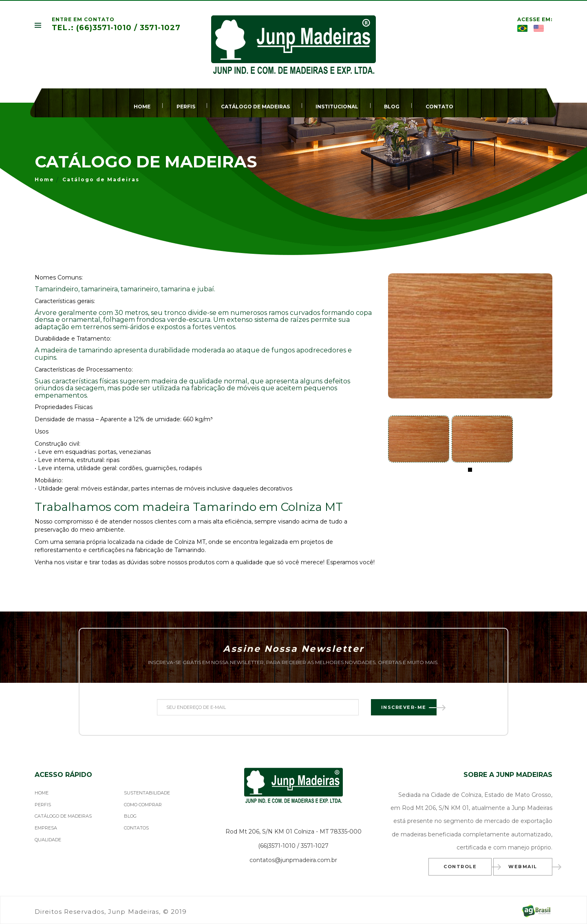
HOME (142, 107)
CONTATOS (136, 828)
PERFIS (186, 107)
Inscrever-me (409, 708)
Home (44, 179)
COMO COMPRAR (143, 805)
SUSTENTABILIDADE (147, 793)
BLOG (392, 107)
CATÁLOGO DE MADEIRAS (255, 107)
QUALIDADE (48, 840)
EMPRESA (46, 828)
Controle (468, 867)
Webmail (530, 867)
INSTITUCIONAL (337, 107)
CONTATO (439, 107)
